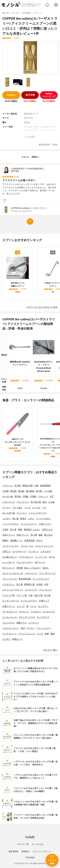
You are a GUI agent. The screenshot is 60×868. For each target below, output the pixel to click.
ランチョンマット (29, 524)
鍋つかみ (48, 535)
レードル (36, 508)
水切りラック (23, 535)
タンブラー (43, 606)
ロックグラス (43, 617)
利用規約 (25, 851)
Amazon (11, 95)
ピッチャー (34, 623)
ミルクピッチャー (11, 628)
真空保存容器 (25, 579)
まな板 (51, 502)
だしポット (34, 551)
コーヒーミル (27, 546)
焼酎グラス (22, 623)
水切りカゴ (47, 530)
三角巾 (6, 530)
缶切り (46, 568)
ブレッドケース (10, 579)
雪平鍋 (18, 497)
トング (27, 508)
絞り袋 (47, 595)
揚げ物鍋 (30, 491)
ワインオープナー (25, 562)
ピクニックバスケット (13, 590)
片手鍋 (6, 491)
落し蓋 (15, 519)
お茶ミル (7, 551)
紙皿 (40, 535)
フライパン (8, 486)
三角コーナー (45, 524)
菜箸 (47, 634)
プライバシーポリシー (42, 851)
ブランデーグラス (27, 617)
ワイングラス (9, 623)
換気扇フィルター (32, 530)
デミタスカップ (10, 612)
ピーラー (7, 508)
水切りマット (9, 535)
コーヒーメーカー (11, 546)
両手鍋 (13, 491)
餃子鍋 (39, 491)
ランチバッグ (31, 590)
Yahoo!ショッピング (49, 95)
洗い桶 (34, 535)
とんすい (7, 639)
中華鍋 (33, 497)
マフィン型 (22, 595)
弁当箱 (39, 584)
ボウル (52, 557)
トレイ (33, 606)
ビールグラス (49, 612)
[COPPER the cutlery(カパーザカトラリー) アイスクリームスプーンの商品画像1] (30, 57)
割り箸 (13, 530)
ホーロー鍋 (8, 497)
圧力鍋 (18, 486)
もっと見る (30, 137)
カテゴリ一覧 (23, 844)
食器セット (18, 639)
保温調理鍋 (45, 486)
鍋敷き (6, 540)
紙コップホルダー (33, 568)
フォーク (21, 606)
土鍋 (36, 486)
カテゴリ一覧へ (50, 650)
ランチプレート (10, 634)
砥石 (45, 502)
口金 (31, 595)
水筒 (46, 584)
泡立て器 (38, 595)
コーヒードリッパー (44, 546)
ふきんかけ (46, 551)
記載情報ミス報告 (48, 145)
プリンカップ (45, 590)
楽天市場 (30, 95)
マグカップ (24, 612)
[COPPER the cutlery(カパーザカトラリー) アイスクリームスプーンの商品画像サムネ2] (18, 82)
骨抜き (23, 519)
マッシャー (22, 513)
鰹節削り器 (30, 584)
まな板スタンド (10, 557)
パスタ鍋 (48, 491)
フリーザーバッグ (47, 573)
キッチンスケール (11, 601)
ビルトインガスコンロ (13, 573)
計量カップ (44, 601)
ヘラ (44, 508)
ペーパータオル (43, 519)
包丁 (52, 497)
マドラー (31, 628)
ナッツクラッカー (41, 579)
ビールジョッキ (10, 617)
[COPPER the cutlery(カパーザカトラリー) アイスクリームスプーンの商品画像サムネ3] (28, 82)
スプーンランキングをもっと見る (42, 307)
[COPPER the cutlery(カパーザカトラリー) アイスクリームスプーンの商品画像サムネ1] (7, 82)
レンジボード (9, 562)
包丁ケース (40, 562)
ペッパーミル (41, 557)
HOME (30, 837)
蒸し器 (20, 584)
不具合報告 (30, 858)
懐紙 (20, 530)
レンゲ (40, 634)
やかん (39, 540)
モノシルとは (37, 844)
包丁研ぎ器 (36, 502)
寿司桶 (20, 568)
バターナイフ (9, 502)
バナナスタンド (26, 557)
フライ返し (18, 508)
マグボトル (36, 612)
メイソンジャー (44, 628)
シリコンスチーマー (38, 513)
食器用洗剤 (30, 540)
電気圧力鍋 (27, 486)
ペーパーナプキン (11, 524)
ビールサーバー (20, 551)
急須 (23, 628)
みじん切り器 (9, 513)
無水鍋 (21, 491)
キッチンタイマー (29, 601)
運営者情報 (13, 851)
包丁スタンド (9, 568)
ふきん (31, 519)
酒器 (52, 634)
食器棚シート (16, 540)
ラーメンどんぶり (27, 634)
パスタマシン (9, 584)
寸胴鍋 (25, 497)
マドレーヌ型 (9, 595)
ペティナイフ (23, 502)
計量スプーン (9, 606)
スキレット (43, 497)
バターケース (31, 573)
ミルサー (7, 519)
